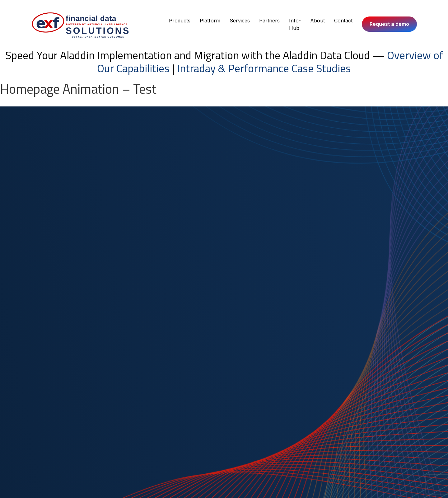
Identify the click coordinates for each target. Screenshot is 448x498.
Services (240, 21)
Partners (269, 21)
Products (180, 21)
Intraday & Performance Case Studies (264, 68)
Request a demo (389, 24)
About (317, 21)
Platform (210, 21)
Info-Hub (295, 24)
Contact (343, 21)
